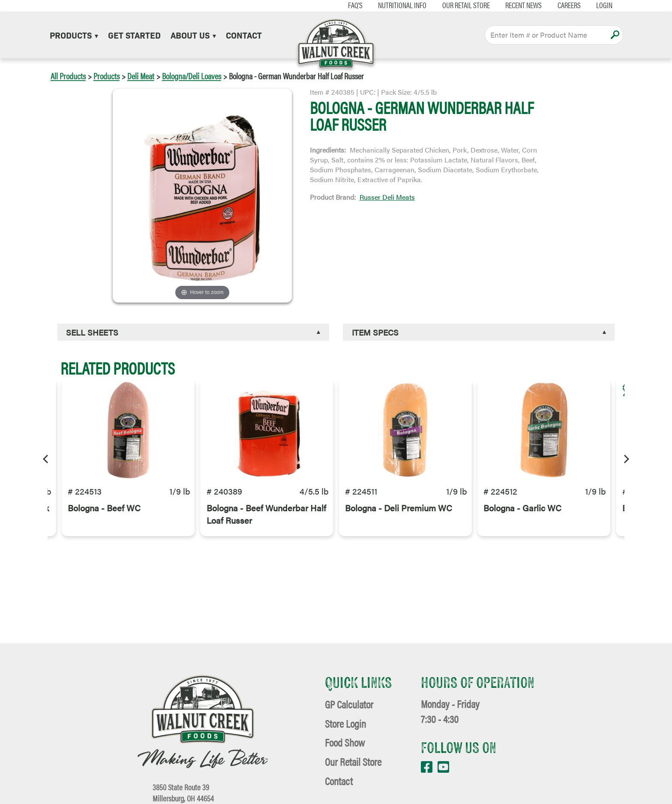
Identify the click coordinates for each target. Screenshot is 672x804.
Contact (244, 35)
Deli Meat (141, 76)
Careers (564, 5)
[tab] (193, 332)
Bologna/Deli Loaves (192, 76)
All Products (68, 76)
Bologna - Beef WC (104, 511)
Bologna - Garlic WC (522, 511)
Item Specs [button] (375, 332)
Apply (615, 35)
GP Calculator (349, 704)
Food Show (345, 742)
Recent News (519, 5)
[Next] (626, 458)
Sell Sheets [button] (92, 332)
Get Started (134, 35)
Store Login (345, 723)
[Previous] (46, 458)
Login (600, 5)
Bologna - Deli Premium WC (399, 511)
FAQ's (350, 5)
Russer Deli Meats (387, 197)
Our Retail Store (461, 5)
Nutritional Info (397, 5)
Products (74, 35)
